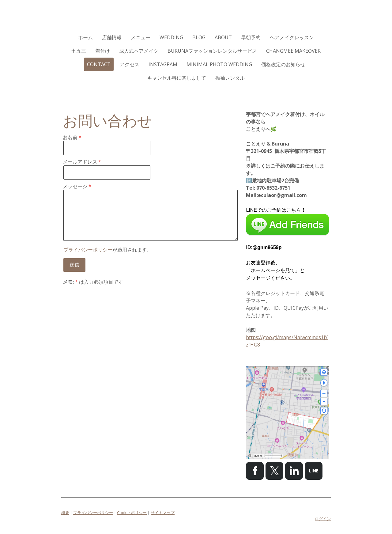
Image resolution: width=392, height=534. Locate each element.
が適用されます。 (107, 250)
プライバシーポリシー (88, 250)
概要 (65, 513)
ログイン (323, 519)
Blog (199, 37)
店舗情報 (112, 37)
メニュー (141, 37)
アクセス (130, 64)
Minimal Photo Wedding (219, 64)
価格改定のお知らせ (283, 64)
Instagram (163, 64)
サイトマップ (163, 513)
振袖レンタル (230, 78)
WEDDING (171, 37)
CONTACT (99, 64)
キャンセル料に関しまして (177, 78)
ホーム (85, 37)
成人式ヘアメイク (139, 51)
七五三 (79, 51)
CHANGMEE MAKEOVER (293, 51)
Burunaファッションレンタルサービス (212, 51)
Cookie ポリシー (132, 513)
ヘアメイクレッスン (292, 37)
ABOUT (223, 37)
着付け (103, 51)
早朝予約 (251, 37)
